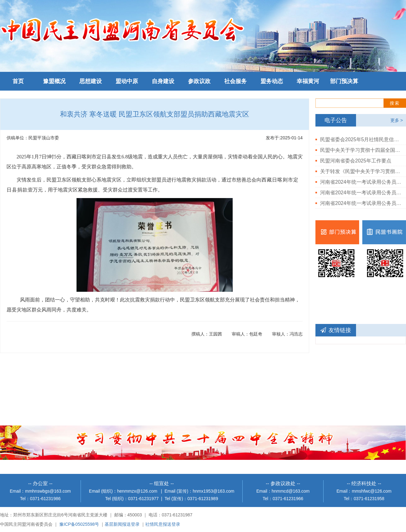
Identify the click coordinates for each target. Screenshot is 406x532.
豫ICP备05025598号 (79, 524)
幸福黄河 (308, 81)
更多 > (397, 120)
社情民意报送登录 (163, 524)
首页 (18, 81)
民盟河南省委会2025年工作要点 (356, 161)
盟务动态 (272, 81)
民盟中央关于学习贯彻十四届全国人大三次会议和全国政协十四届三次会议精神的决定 (361, 150)
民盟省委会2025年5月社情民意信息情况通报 (361, 139)
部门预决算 (344, 81)
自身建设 (163, 81)
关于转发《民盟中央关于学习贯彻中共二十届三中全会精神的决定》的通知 (361, 171)
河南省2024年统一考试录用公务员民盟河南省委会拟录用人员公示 (361, 182)
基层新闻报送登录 (122, 524)
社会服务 (235, 81)
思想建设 (91, 81)
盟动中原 (127, 81)
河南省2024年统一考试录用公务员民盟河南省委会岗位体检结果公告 (361, 193)
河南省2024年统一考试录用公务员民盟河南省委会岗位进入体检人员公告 (361, 203)
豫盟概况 (54, 81)
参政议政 (199, 81)
